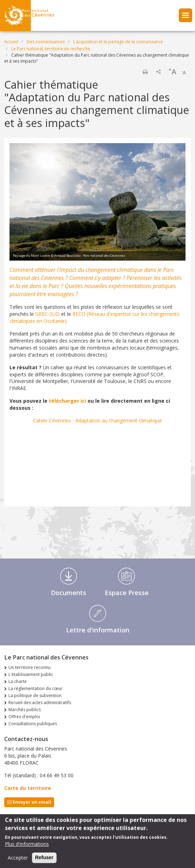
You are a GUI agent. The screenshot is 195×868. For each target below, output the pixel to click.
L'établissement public (31, 674)
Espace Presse (127, 593)
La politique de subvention (35, 695)
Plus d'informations (27, 844)
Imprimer (145, 72)
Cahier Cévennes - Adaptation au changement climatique (97, 420)
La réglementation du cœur (35, 688)
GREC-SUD (47, 314)
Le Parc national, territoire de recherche (51, 49)
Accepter (18, 858)
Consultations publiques (33, 724)
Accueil (11, 42)
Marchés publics (25, 710)
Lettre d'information (98, 630)
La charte (18, 681)
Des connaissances (46, 42)
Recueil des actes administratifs (40, 703)
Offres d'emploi (24, 717)
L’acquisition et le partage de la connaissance (118, 42)
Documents (69, 593)
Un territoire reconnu (30, 667)
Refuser (44, 857)
